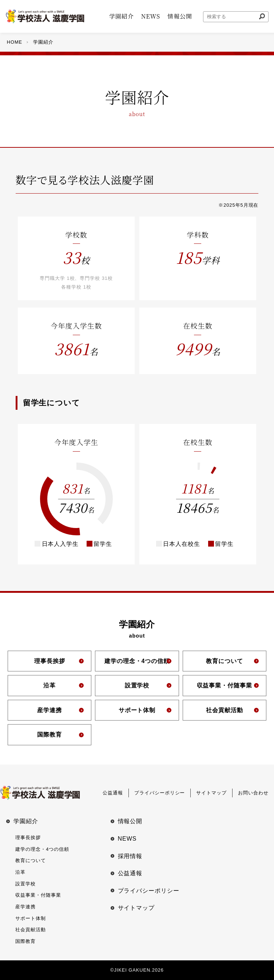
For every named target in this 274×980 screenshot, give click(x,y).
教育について (31, 860)
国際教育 (25, 941)
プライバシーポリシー (160, 793)
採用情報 (130, 856)
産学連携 (25, 907)
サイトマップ (211, 793)
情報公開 (130, 821)
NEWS (127, 839)
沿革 (20, 872)
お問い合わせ (253, 793)
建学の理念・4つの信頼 (42, 849)
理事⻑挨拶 (28, 838)
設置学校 (25, 884)
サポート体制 (31, 918)
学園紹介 (26, 821)
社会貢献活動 (31, 930)
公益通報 (113, 793)
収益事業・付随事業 (38, 895)
